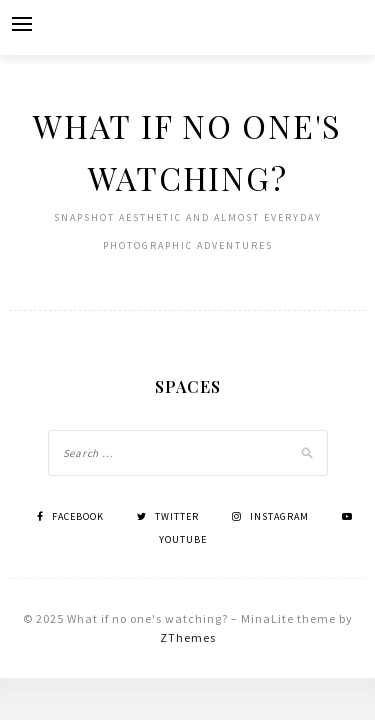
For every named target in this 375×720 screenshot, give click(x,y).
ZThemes (188, 637)
